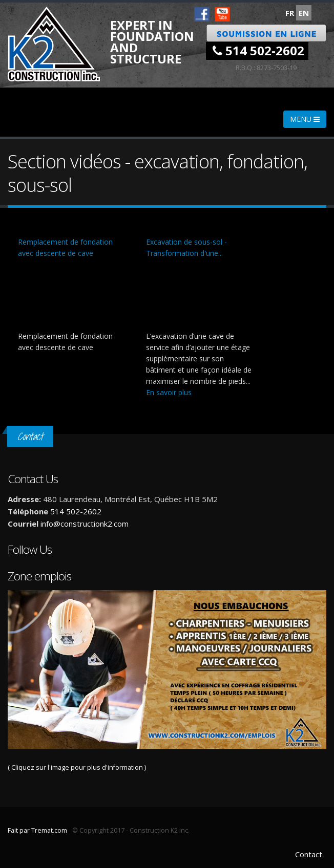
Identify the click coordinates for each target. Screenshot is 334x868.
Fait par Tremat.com (37, 830)
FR (290, 13)
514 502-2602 (258, 50)
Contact (309, 854)
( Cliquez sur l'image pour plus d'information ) (167, 681)
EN (304, 13)
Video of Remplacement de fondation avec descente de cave (72, 295)
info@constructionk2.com (85, 524)
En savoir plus (169, 392)
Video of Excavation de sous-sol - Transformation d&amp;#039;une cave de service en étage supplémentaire (200, 295)
